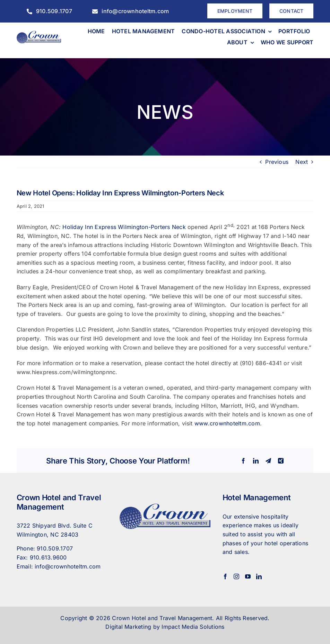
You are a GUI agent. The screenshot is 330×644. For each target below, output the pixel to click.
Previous (277, 162)
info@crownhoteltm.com (68, 566)
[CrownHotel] (39, 34)
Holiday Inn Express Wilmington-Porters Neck (124, 227)
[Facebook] (225, 576)
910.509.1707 (55, 548)
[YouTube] (248, 576)
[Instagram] (236, 576)
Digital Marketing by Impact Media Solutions (165, 627)
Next (302, 162)
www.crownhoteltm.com (227, 423)
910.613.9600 (48, 557)
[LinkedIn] (259, 576)
